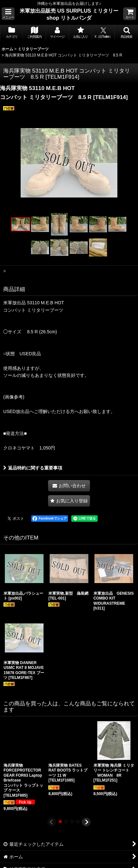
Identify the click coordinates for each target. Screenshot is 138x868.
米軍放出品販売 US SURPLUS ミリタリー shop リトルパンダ (69, 14)
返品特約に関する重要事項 (33, 468)
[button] (8, 14)
